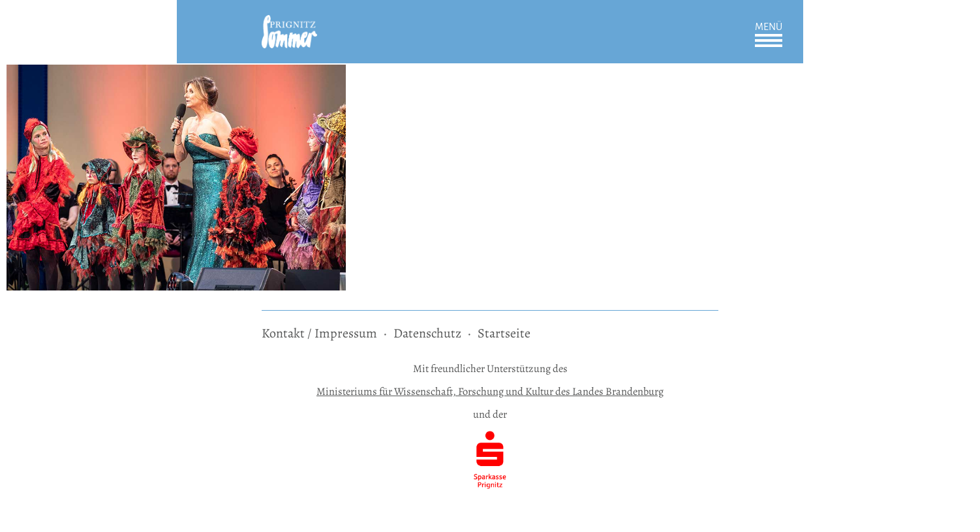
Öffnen (769, 40)
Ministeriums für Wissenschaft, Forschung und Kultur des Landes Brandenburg (490, 391)
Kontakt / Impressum (319, 333)
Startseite (504, 333)
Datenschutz (427, 333)
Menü (769, 27)
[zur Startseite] (289, 24)
